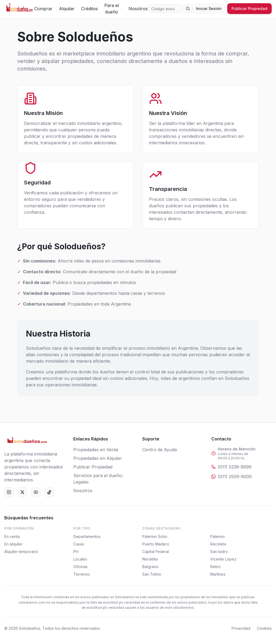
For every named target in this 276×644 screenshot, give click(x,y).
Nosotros (138, 9)
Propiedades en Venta (96, 450)
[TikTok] (49, 492)
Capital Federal (156, 552)
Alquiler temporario (21, 552)
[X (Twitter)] (22, 492)
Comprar (43, 9)
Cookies (264, 628)
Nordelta (150, 559)
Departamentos (87, 536)
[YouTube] (36, 492)
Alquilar (67, 9)
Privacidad (241, 628)
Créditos (89, 9)
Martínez (218, 574)
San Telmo (152, 574)
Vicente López (223, 559)
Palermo (218, 536)
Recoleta (218, 544)
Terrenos (82, 574)
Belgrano (150, 567)
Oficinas (80, 567)
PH (76, 552)
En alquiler (13, 544)
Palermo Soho (155, 536)
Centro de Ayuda (160, 450)
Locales (80, 559)
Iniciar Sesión (209, 8)
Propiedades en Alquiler (98, 458)
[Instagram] (9, 492)
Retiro (215, 567)
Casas (79, 544)
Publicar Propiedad (249, 8)
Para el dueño (113, 9)
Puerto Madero (156, 544)
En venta (12, 536)
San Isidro (219, 552)
